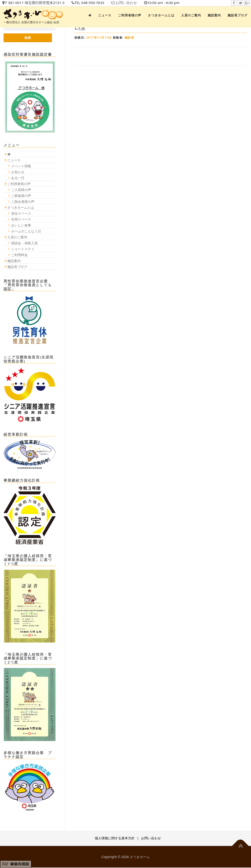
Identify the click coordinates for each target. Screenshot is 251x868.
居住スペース (21, 214)
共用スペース (21, 219)
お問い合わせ (133, 3)
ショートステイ (23, 249)
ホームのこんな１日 (26, 231)
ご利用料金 (19, 255)
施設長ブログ (237, 15)
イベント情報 (21, 166)
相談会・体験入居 (24, 243)
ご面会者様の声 (23, 202)
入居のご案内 (191, 15)
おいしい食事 (21, 225)
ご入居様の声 (21, 190)
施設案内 (214, 15)
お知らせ (18, 172)
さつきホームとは (161, 15)
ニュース (105, 15)
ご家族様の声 (21, 196)
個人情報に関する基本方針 (115, 839)
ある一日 (18, 178)
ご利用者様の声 (130, 15)
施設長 (130, 38)
